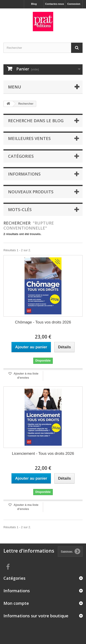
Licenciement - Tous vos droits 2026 (43, 454)
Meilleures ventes (29, 138)
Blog (34, 4)
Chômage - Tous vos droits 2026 (43, 322)
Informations (24, 174)
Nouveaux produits (31, 192)
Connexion (74, 4)
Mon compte (16, 603)
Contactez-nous (55, 4)
